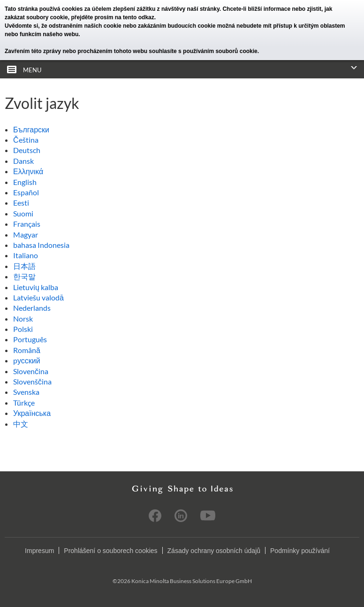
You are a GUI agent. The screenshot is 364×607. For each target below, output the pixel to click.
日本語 (24, 266)
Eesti (21, 203)
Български (31, 129)
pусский (27, 360)
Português (30, 339)
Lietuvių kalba (36, 287)
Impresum (39, 551)
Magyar (26, 234)
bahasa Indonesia (41, 245)
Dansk (23, 161)
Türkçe (24, 403)
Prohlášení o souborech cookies (110, 551)
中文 (21, 424)
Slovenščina (32, 381)
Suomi (23, 213)
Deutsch (27, 150)
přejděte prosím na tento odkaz (112, 17)
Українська (32, 413)
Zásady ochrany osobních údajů (214, 551)
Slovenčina (31, 371)
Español (26, 192)
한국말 (24, 276)
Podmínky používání (300, 551)
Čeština (26, 140)
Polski (23, 329)
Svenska (26, 392)
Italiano (26, 255)
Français (27, 224)
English (25, 182)
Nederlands (32, 308)
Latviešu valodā (38, 297)
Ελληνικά (28, 171)
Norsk (23, 319)
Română (27, 350)
